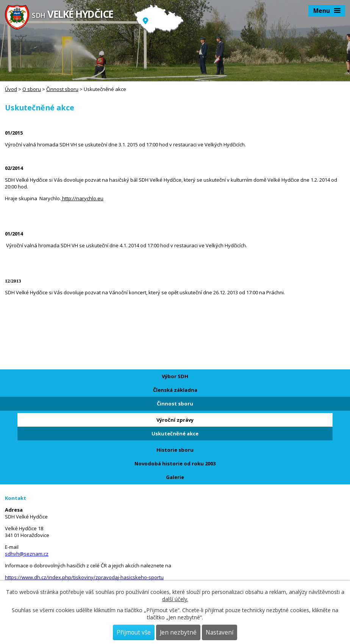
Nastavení (220, 632)
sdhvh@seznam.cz (27, 554)
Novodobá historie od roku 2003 (175, 463)
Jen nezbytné (178, 632)
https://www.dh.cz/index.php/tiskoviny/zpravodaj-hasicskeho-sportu (84, 577)
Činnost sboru (62, 89)
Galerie (175, 477)
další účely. (175, 599)
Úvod (11, 89)
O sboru (32, 89)
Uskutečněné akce (175, 434)
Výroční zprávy (175, 420)
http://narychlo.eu (82, 198)
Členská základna (175, 390)
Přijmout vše (134, 632)
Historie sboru (175, 450)
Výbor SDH (175, 376)
